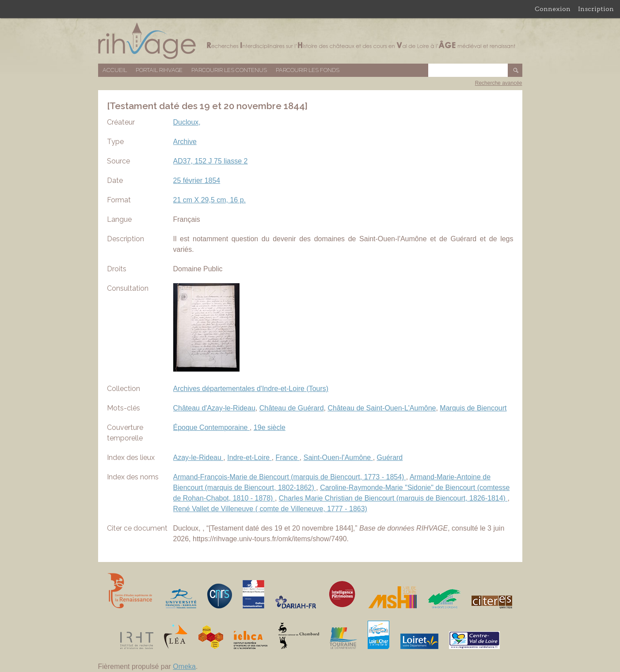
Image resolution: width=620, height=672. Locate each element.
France (288, 457)
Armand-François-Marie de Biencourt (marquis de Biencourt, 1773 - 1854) (290, 477)
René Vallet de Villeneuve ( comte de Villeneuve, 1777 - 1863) (270, 509)
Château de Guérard (292, 408)
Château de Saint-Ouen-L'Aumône (382, 408)
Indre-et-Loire (249, 457)
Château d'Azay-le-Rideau (214, 408)
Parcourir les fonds (308, 70)
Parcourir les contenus (229, 70)
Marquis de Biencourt (473, 408)
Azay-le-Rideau (198, 457)
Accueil (115, 70)
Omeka (184, 666)
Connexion (553, 9)
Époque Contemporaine (211, 427)
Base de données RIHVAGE (310, 41)
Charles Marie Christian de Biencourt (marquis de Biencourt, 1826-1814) (393, 498)
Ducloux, (187, 122)
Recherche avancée (499, 83)
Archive (185, 142)
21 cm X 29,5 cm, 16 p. (210, 200)
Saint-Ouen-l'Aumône (338, 457)
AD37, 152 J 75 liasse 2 (211, 161)
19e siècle (270, 427)
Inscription (596, 9)
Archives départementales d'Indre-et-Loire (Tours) (251, 389)
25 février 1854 (197, 180)
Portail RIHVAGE (159, 70)
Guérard (390, 457)
